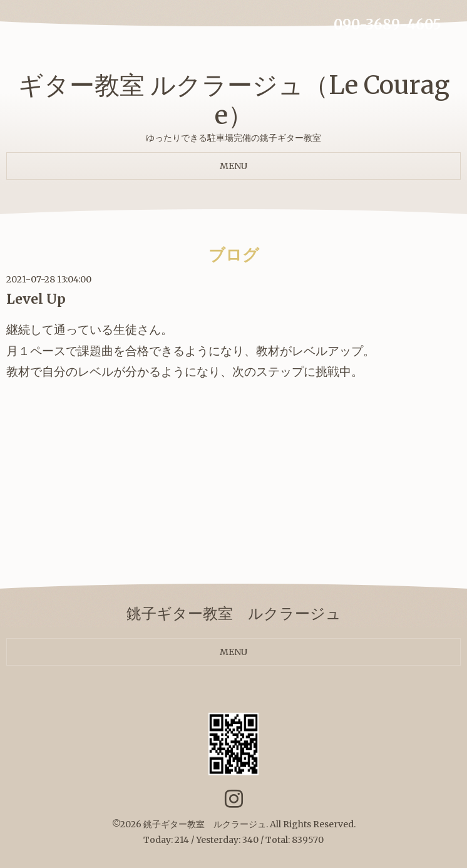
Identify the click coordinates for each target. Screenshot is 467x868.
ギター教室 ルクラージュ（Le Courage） (234, 100)
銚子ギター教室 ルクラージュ (205, 824)
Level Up (36, 299)
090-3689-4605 (387, 24)
